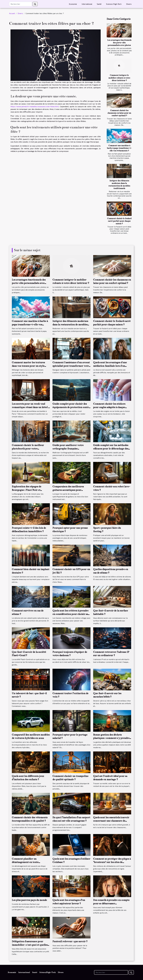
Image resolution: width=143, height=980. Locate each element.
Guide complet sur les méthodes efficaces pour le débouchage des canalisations (111, 449)
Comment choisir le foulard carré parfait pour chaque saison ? (119, 221)
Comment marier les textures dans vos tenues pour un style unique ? (28, 366)
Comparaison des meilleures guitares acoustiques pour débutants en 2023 (68, 490)
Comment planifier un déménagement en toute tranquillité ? (25, 862)
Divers (129, 4)
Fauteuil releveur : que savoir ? (70, 941)
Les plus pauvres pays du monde (29, 900)
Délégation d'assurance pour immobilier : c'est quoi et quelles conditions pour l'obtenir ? (30, 945)
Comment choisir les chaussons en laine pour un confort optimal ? (119, 113)
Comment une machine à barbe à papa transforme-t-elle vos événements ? (119, 148)
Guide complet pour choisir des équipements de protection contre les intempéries (71, 407)
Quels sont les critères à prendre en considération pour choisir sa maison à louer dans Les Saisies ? (70, 614)
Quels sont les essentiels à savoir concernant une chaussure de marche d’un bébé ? (111, 821)
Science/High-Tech (114, 4)
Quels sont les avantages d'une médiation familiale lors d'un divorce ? (110, 366)
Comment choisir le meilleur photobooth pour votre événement (28, 449)
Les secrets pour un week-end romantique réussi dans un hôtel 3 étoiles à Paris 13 (31, 407)
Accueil (12, 13)
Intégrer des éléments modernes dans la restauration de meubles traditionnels (70, 324)
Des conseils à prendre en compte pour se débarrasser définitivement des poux (111, 903)
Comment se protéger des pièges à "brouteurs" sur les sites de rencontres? (112, 862)
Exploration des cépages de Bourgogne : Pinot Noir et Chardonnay (27, 490)
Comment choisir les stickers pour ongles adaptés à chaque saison (109, 407)
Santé (99, 4)
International (87, 4)
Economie (73, 4)
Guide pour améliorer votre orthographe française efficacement (68, 449)
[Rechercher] (21, 4)
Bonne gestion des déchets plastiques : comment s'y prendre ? (111, 738)
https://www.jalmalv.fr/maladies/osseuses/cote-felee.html (35, 106)
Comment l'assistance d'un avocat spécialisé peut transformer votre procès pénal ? (71, 366)
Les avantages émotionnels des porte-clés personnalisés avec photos (119, 43)
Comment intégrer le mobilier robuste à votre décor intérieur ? (119, 78)
